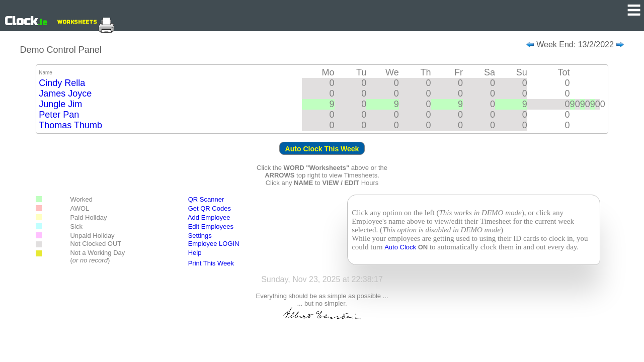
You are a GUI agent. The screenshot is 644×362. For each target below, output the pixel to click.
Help (195, 253)
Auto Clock (401, 247)
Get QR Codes (210, 208)
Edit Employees (206, 227)
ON (423, 247)
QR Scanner (206, 199)
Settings (200, 236)
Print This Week (211, 263)
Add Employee (209, 217)
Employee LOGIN (214, 244)
